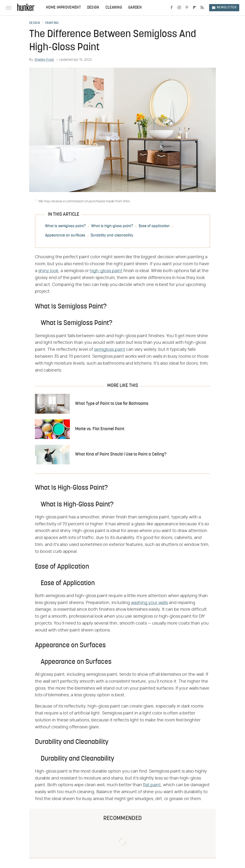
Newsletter (224, 8)
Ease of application (154, 226)
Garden (135, 8)
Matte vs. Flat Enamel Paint (100, 429)
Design (93, 8)
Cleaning (114, 8)
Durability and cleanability (112, 236)
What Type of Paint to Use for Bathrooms (112, 404)
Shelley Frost (44, 60)
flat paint (152, 785)
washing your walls (149, 603)
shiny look (48, 271)
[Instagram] (179, 8)
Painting (52, 23)
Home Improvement (63, 8)
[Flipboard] (195, 8)
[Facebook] (172, 8)
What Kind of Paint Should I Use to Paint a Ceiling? (121, 454)
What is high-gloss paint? (112, 226)
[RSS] (202, 8)
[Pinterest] (187, 8)
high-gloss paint (106, 271)
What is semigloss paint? (65, 226)
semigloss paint (110, 350)
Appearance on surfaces (65, 236)
